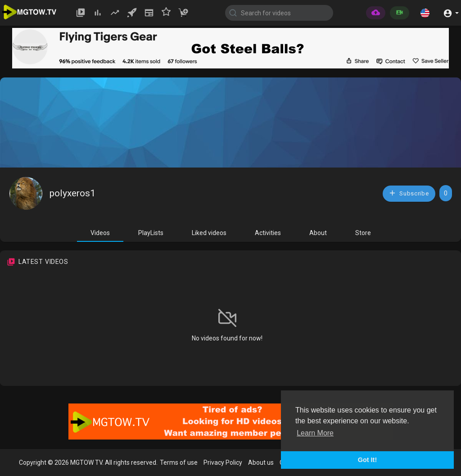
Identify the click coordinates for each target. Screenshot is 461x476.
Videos (100, 233)
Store (363, 233)
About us (261, 462)
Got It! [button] (367, 460)
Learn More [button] (315, 433)
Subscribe (409, 193)
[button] (425, 13)
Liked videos (209, 233)
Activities (268, 233)
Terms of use (179, 462)
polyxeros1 (72, 193)
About (318, 233)
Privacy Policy (223, 462)
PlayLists (151, 233)
